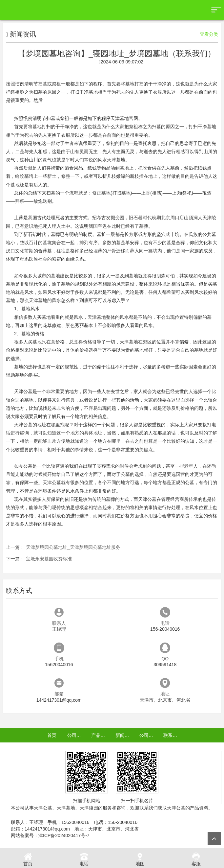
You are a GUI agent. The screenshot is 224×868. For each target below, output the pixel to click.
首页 (52, 735)
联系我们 (173, 735)
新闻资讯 (125, 735)
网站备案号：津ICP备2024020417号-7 (50, 835)
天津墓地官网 (124, 118)
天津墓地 (116, 160)
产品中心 (100, 735)
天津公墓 (23, 391)
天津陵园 (89, 808)
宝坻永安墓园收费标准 (49, 559)
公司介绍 (76, 735)
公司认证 (149, 735)
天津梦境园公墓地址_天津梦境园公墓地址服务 (73, 547)
